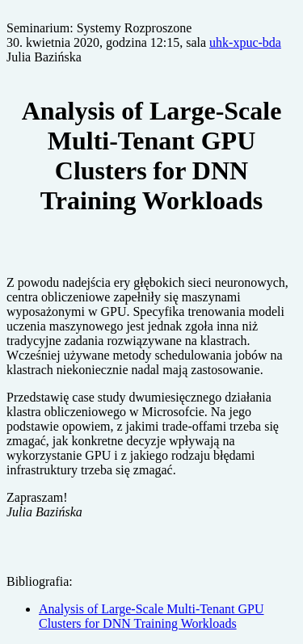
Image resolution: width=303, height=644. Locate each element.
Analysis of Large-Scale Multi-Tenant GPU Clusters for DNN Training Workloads (151, 616)
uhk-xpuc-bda (245, 42)
